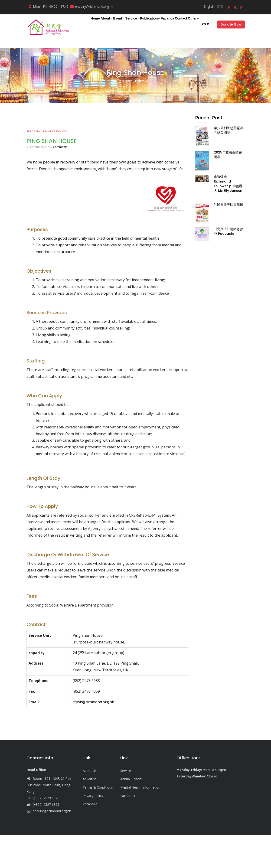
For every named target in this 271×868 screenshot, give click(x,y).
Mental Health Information (140, 820)
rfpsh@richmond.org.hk (93, 735)
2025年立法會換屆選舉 (228, 187)
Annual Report (131, 812)
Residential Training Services (47, 164)
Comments (60, 180)
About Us (90, 803)
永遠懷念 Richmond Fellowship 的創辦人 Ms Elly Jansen (228, 216)
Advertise (90, 812)
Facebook (128, 828)
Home (80, 23)
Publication (155, 24)
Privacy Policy (93, 828)
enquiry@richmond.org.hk (49, 844)
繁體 (220, 6)
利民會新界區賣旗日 (229, 237)
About (97, 24)
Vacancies (90, 837)
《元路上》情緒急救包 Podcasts (229, 264)
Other (81, 42)
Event (114, 24)
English (209, 6)
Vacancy (178, 23)
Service (132, 24)
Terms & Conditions (98, 820)
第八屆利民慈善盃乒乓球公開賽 (229, 163)
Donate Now (230, 41)
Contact (197, 23)
